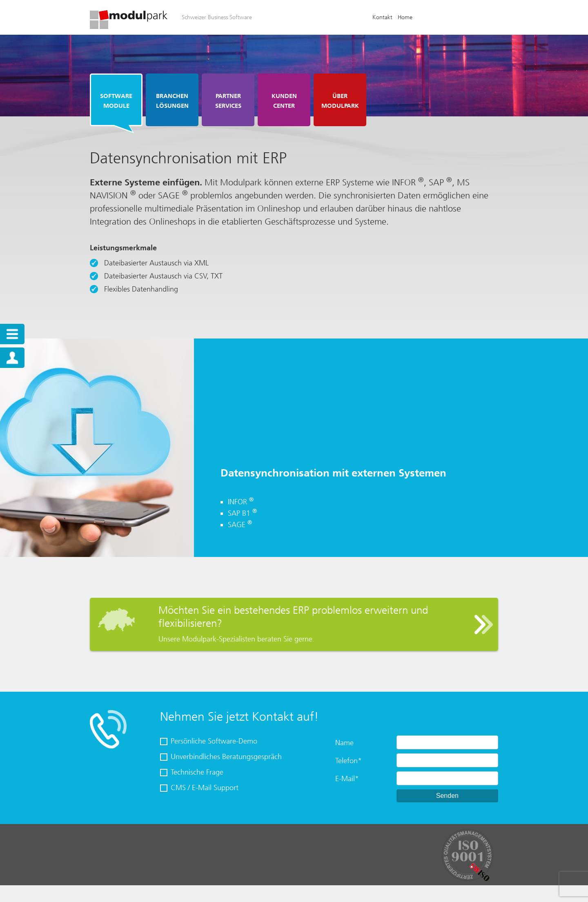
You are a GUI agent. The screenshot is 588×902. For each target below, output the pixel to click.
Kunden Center (284, 101)
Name (344, 743)
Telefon (349, 761)
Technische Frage (197, 772)
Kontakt (382, 17)
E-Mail (347, 779)
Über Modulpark (340, 101)
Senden (447, 796)
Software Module (116, 101)
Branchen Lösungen (172, 101)
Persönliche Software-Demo (214, 741)
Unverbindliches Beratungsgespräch (226, 757)
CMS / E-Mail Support (205, 788)
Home (405, 17)
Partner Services (228, 101)
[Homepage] (129, 27)
